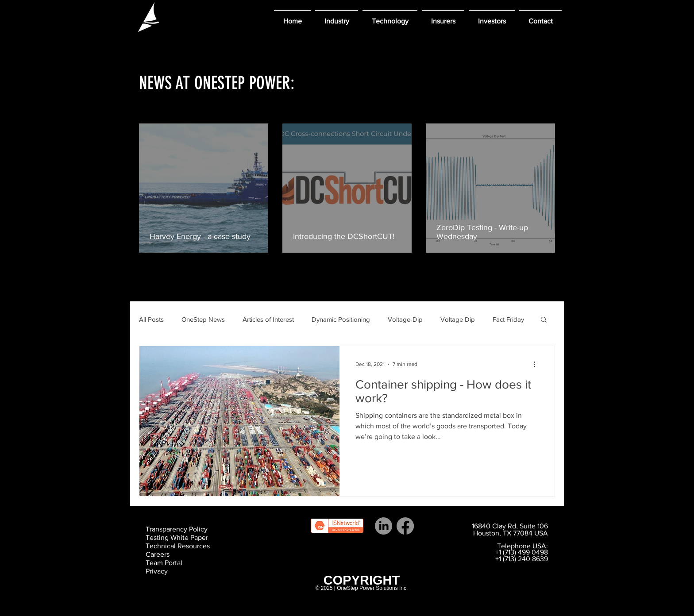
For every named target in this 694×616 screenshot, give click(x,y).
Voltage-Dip (405, 319)
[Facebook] (405, 526)
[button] (337, 17)
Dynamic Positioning (341, 319)
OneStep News (203, 319)
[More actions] (537, 364)
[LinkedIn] (384, 526)
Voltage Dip (458, 319)
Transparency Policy (177, 529)
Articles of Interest (268, 319)
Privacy (157, 571)
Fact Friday (508, 319)
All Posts (151, 319)
